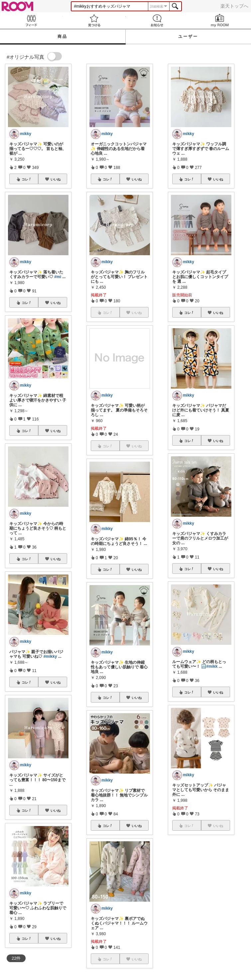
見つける (94, 20)
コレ (27, 179)
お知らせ (157, 20)
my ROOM (220, 20)
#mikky (50, 656)
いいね (56, 179)
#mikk (212, 666)
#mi (58, 277)
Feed (31, 20)
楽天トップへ (234, 6)
